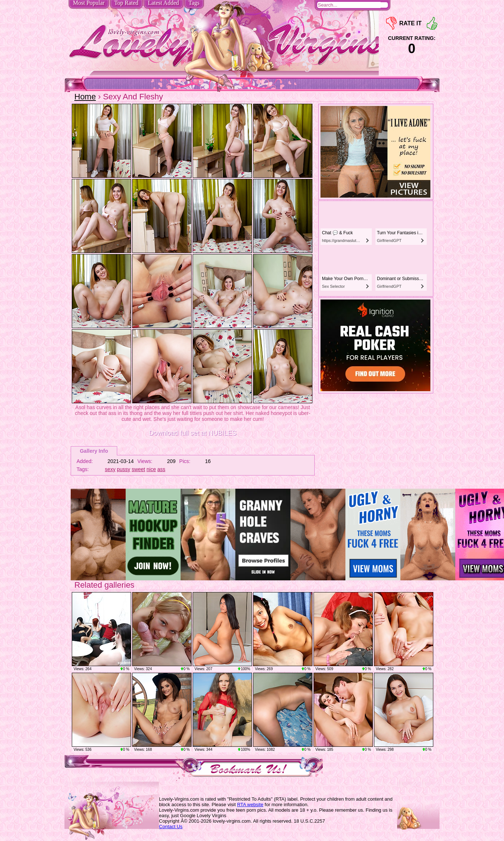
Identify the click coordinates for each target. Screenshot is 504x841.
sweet (139, 469)
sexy (110, 469)
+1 (432, 23)
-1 (391, 23)
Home (85, 97)
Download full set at (192, 433)
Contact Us (171, 827)
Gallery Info (94, 451)
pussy (124, 469)
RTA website (250, 805)
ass (162, 469)
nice (151, 469)
